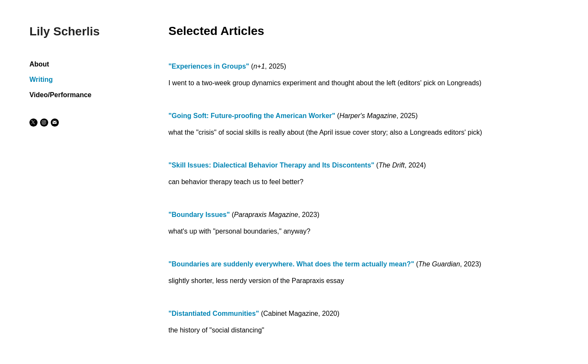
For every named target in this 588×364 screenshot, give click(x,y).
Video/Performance (61, 95)
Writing (41, 79)
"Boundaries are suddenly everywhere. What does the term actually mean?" (291, 264)
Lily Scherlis (65, 31)
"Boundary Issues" (199, 215)
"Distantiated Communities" (214, 313)
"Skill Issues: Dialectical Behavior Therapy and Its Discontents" (271, 165)
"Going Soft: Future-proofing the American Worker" (252, 116)
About (39, 64)
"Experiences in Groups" (209, 66)
